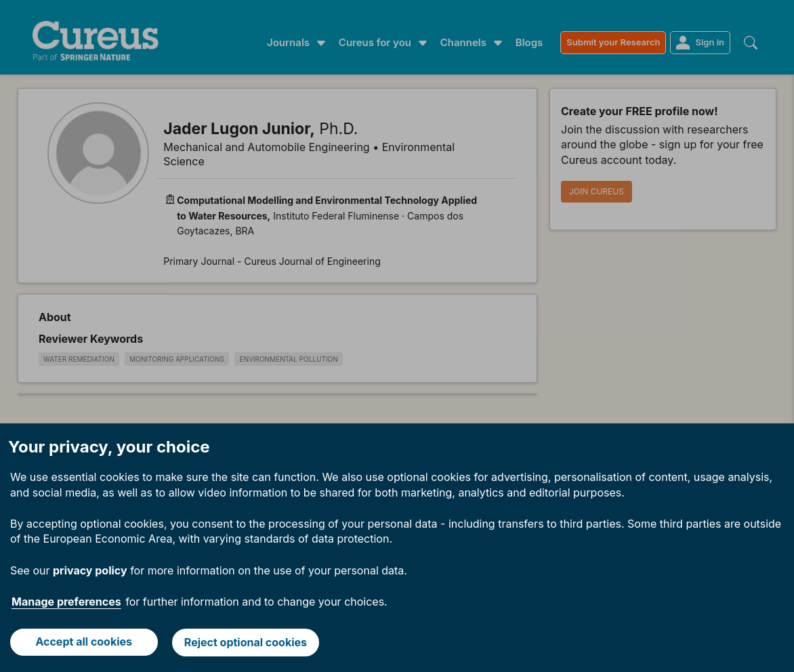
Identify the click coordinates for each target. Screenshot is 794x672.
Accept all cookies (84, 636)
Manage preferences (66, 589)
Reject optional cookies (246, 636)
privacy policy (90, 558)
